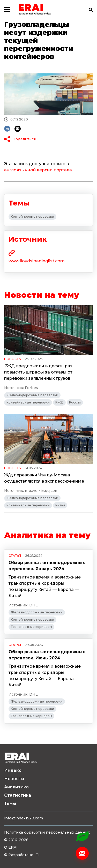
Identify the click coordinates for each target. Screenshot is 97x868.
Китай (60, 505)
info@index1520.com (24, 818)
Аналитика (16, 787)
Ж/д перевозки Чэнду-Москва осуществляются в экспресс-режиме (44, 478)
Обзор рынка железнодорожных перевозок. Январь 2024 (47, 566)
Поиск (91, 10)
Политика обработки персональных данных (47, 832)
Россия (75, 402)
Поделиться (24, 139)
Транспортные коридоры (31, 627)
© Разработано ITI (22, 855)
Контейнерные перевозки (32, 216)
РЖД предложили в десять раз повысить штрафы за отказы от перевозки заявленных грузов (38, 372)
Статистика (18, 795)
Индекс (13, 770)
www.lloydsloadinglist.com (37, 261)
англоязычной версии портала (38, 170)
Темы (10, 804)
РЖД (59, 402)
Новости (14, 779)
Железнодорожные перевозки (32, 395)
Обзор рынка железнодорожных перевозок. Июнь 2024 (47, 655)
